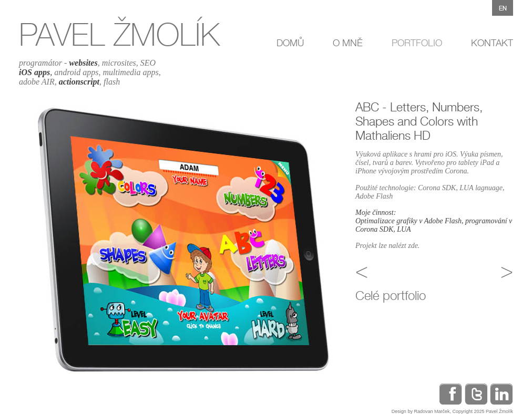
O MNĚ (348, 43)
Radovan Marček (432, 411)
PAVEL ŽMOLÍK (119, 34)
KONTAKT (492, 43)
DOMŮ (290, 43)
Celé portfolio (391, 296)
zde (413, 246)
